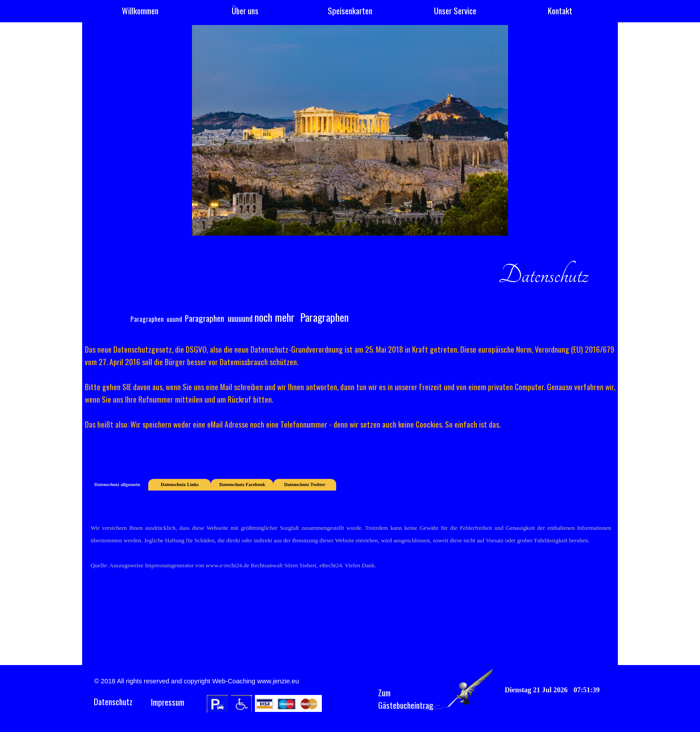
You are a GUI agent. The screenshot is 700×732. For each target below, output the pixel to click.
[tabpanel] (350, 283)
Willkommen (140, 10)
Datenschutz (113, 701)
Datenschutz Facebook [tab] (242, 485)
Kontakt (560, 10)
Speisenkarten (350, 10)
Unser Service (455, 10)
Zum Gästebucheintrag (406, 699)
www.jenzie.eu (278, 681)
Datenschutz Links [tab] (180, 485)
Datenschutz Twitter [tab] (304, 485)
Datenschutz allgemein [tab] (117, 485)
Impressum (168, 702)
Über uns (245, 10)
